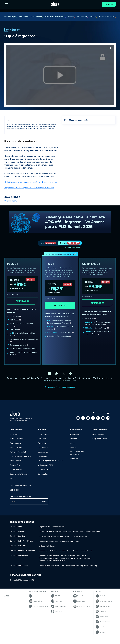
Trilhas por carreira (22, 525)
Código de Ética (16, 472)
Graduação (14, 580)
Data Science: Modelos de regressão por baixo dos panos (31, 182)
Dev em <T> (43, 459)
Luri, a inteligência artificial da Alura (51, 464)
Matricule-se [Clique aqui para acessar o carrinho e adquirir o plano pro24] (60, 308)
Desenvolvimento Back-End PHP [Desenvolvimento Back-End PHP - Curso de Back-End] (51, 556)
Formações (42, 442)
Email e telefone (98, 437)
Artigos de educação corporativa (78, 456)
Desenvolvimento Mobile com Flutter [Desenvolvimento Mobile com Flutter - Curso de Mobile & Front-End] (52, 552)
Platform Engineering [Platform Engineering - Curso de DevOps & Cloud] (47, 543)
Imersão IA (74, 461)
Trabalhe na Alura (16, 442)
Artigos (73, 446)
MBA (33, 580)
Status (12, 481)
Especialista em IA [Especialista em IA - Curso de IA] (59, 529)
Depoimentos (43, 450)
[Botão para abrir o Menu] (6, 4)
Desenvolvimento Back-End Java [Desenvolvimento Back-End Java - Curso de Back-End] (78, 559)
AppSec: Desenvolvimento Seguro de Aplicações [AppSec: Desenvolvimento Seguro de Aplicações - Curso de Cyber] (69, 538)
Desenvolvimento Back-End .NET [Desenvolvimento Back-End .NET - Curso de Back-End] (76, 556)
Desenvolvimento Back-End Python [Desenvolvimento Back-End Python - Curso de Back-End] (52, 559)
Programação (11, 17)
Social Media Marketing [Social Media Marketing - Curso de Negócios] (75, 565)
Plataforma (42, 446)
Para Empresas (15, 446)
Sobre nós (14, 437)
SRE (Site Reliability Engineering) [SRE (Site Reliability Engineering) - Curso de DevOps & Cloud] (67, 543)
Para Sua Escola (16, 450)
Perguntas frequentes (100, 442)
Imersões (74, 442)
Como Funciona (44, 437)
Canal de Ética (15, 468)
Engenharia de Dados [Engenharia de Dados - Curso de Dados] (93, 534)
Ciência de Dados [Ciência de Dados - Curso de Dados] (46, 534)
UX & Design (83, 17)
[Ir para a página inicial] (54, 4)
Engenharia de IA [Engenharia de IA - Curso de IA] (45, 529)
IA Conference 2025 (45, 468)
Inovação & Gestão (107, 17)
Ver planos (108, 4)
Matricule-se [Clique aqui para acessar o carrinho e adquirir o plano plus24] (23, 304)
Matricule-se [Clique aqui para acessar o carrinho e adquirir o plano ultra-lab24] (98, 306)
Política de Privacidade (18, 455)
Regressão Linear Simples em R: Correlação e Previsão (29, 188)
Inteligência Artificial (55, 17)
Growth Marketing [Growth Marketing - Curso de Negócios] (91, 565)
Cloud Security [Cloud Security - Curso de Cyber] (44, 538)
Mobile (93, 17)
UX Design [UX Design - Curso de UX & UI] (51, 547)
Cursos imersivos (44, 472)
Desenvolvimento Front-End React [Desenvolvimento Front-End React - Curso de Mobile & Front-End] (79, 552)
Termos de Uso (16, 464)
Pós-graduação (25, 580)
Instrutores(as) (43, 455)
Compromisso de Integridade (20, 459)
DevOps (71, 17)
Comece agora (11, 201)
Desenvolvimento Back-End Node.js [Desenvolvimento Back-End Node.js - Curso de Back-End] (52, 561)
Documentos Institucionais (19, 477)
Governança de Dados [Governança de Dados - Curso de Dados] (75, 534)
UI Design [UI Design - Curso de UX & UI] (43, 547)
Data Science (37, 17)
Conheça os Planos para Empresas (60, 390)
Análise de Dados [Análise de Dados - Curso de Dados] (60, 534)
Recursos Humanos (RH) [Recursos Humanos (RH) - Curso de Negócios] (56, 565)
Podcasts (74, 450)
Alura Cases (75, 437)
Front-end (24, 17)
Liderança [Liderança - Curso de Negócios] (43, 565)
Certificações (43, 477)
